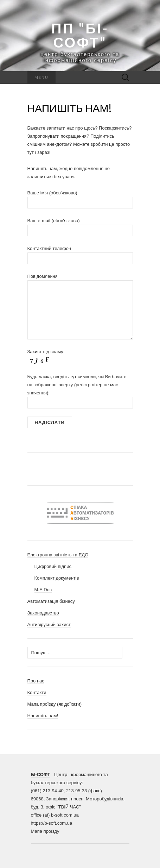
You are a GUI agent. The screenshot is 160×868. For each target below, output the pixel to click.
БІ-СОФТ (41, 775)
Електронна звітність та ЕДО (58, 555)
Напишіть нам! (43, 716)
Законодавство (43, 613)
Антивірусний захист (49, 625)
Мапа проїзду (45, 831)
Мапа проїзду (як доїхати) (55, 704)
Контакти (37, 692)
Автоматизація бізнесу (51, 601)
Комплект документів (57, 578)
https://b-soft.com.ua (52, 823)
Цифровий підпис (53, 566)
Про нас (36, 681)
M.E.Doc (43, 590)
